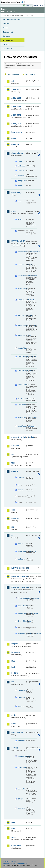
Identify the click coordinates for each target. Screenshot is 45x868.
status (20, 185)
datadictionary (18, 153)
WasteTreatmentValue (22, 426)
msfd (14, 715)
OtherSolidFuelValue (22, 371)
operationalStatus (22, 756)
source (21, 490)
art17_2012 (16, 115)
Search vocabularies (14, 74)
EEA (13, 2)
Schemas (6, 36)
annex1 (21, 544)
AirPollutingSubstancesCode (22, 598)
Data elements (8, 32)
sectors (21, 706)
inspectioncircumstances (22, 551)
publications (17, 732)
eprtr (14, 211)
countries (21, 741)
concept (21, 477)
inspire (15, 644)
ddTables (21, 171)
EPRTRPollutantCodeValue (22, 276)
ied (13, 535)
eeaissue (21, 175)
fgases (14, 463)
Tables (5, 28)
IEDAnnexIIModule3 (19, 576)
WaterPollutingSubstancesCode (22, 634)
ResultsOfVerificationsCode (22, 613)
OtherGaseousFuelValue (22, 357)
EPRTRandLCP (18, 241)
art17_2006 (16, 107)
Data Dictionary (20, 15)
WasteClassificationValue (22, 417)
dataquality (16, 193)
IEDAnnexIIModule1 (19, 568)
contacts (21, 161)
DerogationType (22, 606)
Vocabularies (8, 40)
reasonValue (22, 767)
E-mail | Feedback (10, 861)
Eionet (12, 15)
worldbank (16, 846)
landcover (16, 652)
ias (13, 527)
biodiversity (17, 132)
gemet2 (15, 471)
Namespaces (8, 48)
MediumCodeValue (22, 315)
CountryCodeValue (22, 264)
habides (15, 518)
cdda (14, 138)
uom (13, 829)
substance (22, 808)
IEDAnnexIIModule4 (19, 587)
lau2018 (15, 673)
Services (6, 44)
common (15, 144)
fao (13, 454)
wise (13, 837)
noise (14, 724)
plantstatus (22, 697)
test (13, 822)
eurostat (15, 446)
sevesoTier (22, 789)
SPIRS (20, 799)
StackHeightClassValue (22, 399)
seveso (15, 748)
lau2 (13, 667)
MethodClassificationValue (22, 325)
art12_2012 (16, 89)
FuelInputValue (22, 289)
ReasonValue (22, 385)
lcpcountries (22, 690)
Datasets (6, 24)
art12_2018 (16, 98)
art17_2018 (16, 124)
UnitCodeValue (22, 405)
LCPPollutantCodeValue (22, 300)
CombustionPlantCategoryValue (22, 252)
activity (21, 219)
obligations (22, 181)
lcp (13, 682)
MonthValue (22, 348)
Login (27, 5)
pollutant (21, 559)
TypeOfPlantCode (22, 621)
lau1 (13, 661)
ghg (13, 510)
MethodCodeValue (22, 335)
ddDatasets (22, 166)
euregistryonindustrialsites (19, 437)
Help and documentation (12, 20)
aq (13, 81)
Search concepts (30, 74)
